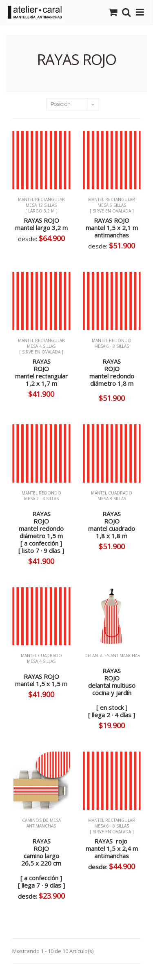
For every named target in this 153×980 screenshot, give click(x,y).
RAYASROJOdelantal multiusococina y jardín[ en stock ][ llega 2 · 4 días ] (112, 693)
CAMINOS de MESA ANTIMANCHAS (41, 826)
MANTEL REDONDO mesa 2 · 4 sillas (41, 499)
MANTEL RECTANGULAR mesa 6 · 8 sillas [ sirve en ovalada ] (112, 826)
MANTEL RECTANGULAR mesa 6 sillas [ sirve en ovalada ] (112, 205)
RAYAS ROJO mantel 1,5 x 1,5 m (41, 680)
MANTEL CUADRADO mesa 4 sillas (41, 661)
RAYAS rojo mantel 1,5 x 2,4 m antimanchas (112, 848)
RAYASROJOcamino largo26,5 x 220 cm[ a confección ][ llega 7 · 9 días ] (41, 863)
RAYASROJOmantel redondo (112, 372)
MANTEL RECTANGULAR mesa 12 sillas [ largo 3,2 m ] (41, 205)
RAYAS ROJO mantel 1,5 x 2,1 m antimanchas (112, 228)
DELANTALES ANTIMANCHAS (112, 656)
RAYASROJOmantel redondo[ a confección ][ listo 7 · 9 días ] (41, 532)
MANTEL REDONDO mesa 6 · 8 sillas (112, 343)
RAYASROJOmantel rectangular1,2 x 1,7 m (41, 372)
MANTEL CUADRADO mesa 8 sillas (112, 499)
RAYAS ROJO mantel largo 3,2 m (41, 224)
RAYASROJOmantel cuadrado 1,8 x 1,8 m (112, 525)
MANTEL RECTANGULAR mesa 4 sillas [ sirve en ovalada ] (41, 346)
